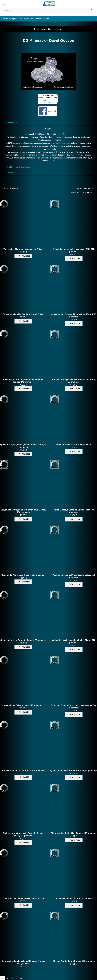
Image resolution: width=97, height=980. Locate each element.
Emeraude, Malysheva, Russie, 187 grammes (23, 575)
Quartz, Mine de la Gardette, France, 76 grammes (23, 640)
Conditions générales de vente (19, 167)
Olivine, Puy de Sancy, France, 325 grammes (74, 961)
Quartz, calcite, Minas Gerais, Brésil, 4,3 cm (23, 898)
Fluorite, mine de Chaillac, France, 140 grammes (74, 833)
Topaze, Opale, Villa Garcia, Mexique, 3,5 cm (23, 314)
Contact (10, 173)
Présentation (12, 123)
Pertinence (88, 188)
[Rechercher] (48, 11)
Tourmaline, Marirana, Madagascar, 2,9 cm (23, 249)
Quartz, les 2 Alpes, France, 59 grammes (74, 898)
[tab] (48, 123)
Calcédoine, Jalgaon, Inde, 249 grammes (23, 705)
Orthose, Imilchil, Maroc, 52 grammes (74, 445)
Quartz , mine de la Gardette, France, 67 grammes (74, 770)
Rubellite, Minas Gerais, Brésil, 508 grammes (23, 770)
